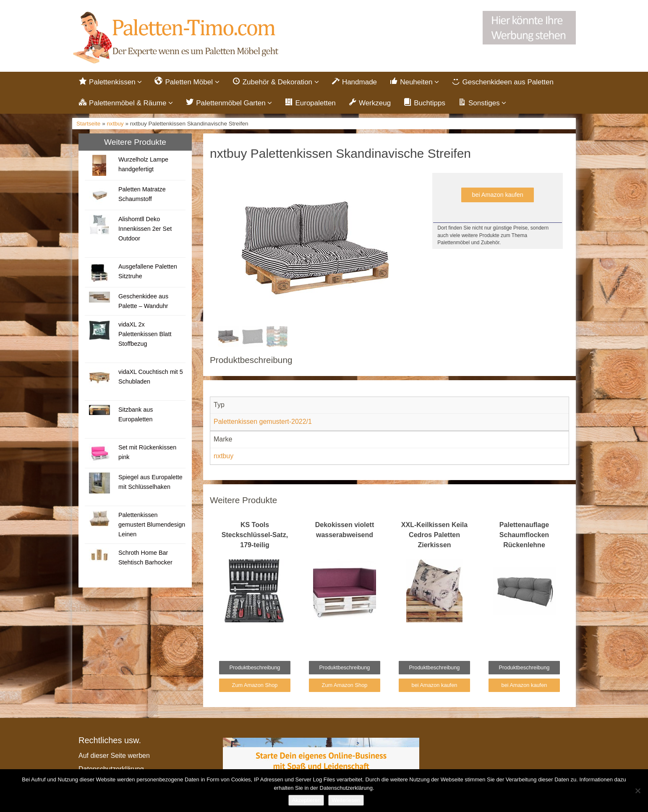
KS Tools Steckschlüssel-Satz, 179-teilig (255, 535)
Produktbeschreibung (255, 667)
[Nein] (638, 791)
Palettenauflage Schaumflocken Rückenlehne (524, 535)
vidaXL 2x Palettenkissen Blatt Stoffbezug (145, 334)
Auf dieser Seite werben (114, 756)
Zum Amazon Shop (255, 685)
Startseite (88, 124)
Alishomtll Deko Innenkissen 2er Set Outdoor (145, 229)
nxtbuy (115, 124)
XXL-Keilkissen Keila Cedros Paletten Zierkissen (434, 535)
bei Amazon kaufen (497, 195)
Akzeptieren (306, 800)
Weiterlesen (346, 800)
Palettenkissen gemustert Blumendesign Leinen (152, 525)
